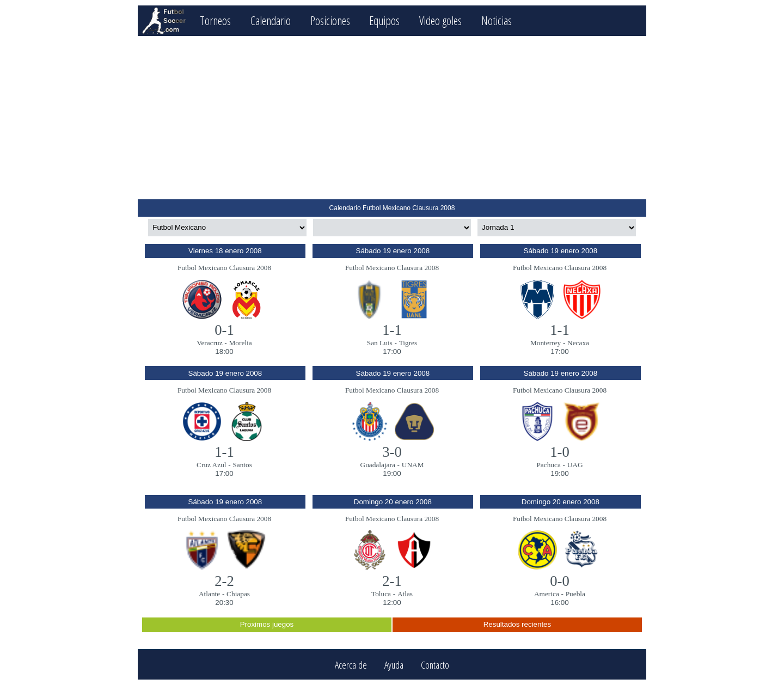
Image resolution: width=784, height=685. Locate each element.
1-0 (560, 452)
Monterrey (546, 343)
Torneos (215, 20)
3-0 (392, 452)
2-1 (392, 581)
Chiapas (238, 594)
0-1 (224, 330)
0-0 (560, 581)
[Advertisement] (392, 118)
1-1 (392, 330)
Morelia (241, 343)
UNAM (413, 465)
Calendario (271, 20)
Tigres (408, 343)
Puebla (575, 594)
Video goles (440, 20)
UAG (575, 465)
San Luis (380, 343)
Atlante (209, 594)
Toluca (381, 594)
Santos (242, 465)
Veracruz (209, 343)
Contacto (435, 665)
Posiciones (330, 20)
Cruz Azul (211, 465)
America (547, 594)
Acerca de (351, 665)
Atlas (405, 594)
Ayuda (394, 665)
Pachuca (548, 465)
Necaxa (578, 343)
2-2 (224, 581)
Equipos (384, 20)
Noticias (497, 20)
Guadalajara (378, 465)
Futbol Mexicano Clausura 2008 (224, 268)
